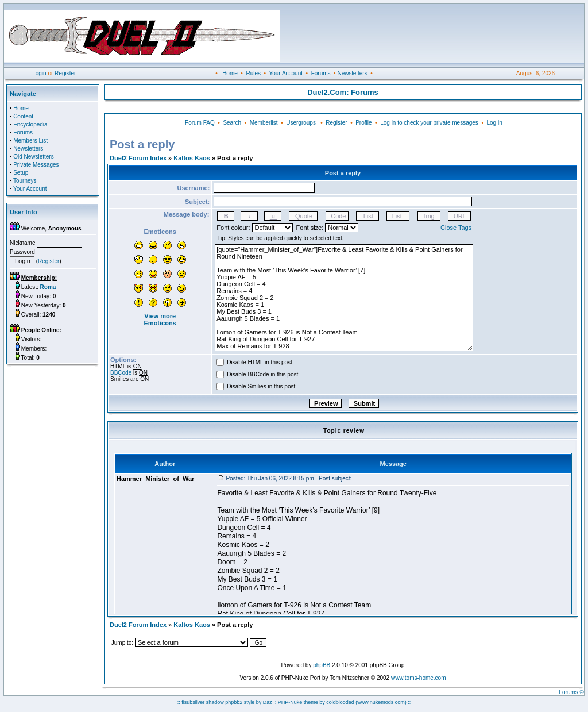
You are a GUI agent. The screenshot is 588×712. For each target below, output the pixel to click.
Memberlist (264, 123)
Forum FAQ (200, 123)
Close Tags (456, 228)
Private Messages (36, 165)
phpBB (322, 665)
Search (232, 123)
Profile (363, 123)
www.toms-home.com (419, 678)
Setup (21, 173)
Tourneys (25, 181)
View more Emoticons (160, 320)
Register (65, 73)
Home (230, 73)
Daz (268, 702)
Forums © (571, 692)
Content (23, 116)
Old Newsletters (34, 157)
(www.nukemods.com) (381, 702)
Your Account (286, 73)
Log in (494, 123)
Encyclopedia (30, 124)
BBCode (121, 373)
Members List (30, 141)
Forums (321, 73)
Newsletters (352, 73)
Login (39, 73)
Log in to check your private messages (429, 123)
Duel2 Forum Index (138, 158)
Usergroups (301, 123)
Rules (253, 73)
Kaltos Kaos (192, 158)
